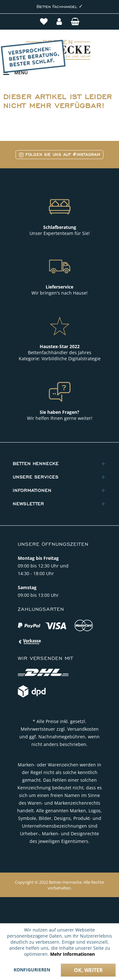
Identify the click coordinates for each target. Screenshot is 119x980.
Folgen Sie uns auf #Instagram (60, 155)
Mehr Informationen (73, 954)
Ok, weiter (88, 970)
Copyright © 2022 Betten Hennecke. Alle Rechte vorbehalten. (60, 885)
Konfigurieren (32, 970)
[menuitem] (44, 22)
